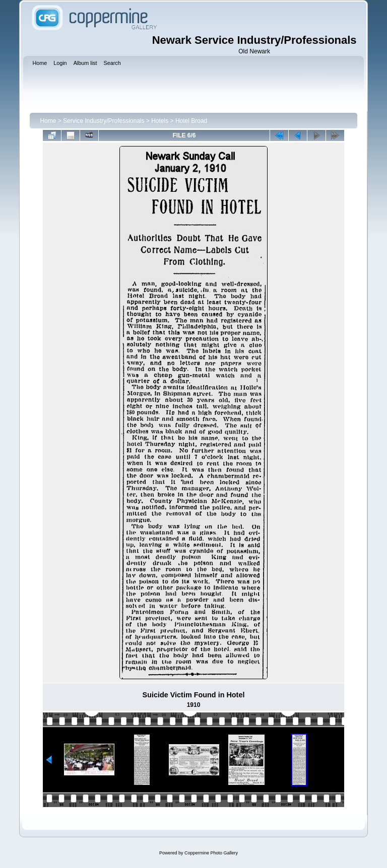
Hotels (160, 121)
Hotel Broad (191, 121)
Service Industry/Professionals (104, 121)
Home (48, 121)
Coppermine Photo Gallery (211, 853)
